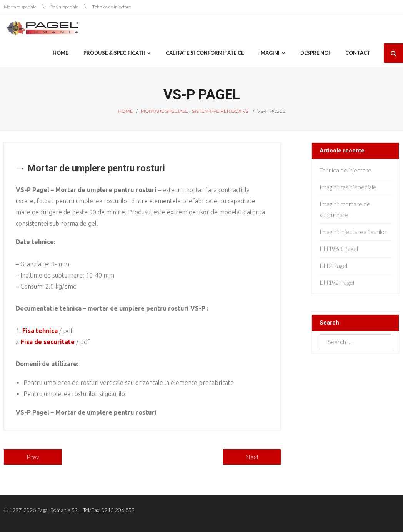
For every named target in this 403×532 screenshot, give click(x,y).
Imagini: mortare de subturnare (345, 209)
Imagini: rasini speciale (348, 187)
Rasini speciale (64, 7)
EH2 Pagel (333, 265)
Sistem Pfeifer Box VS (220, 111)
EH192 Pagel (337, 282)
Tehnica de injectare (112, 7)
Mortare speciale (20, 7)
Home (125, 111)
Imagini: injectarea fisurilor (353, 232)
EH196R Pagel (339, 248)
